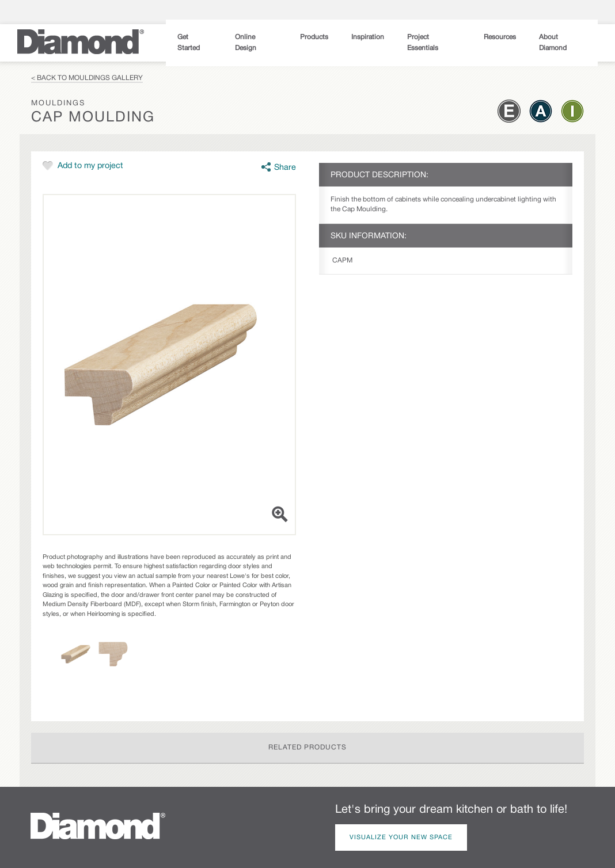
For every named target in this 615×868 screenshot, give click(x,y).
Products (314, 37)
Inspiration (368, 37)
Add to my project (90, 166)
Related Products (307, 747)
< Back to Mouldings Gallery (87, 78)
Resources (500, 37)
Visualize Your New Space (401, 837)
